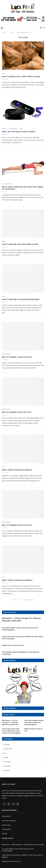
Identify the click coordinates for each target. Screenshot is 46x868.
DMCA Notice (6, 816)
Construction (8, 749)
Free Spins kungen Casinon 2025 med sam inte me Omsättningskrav (20, 629)
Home (4, 33)
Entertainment (13, 129)
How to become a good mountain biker (21, 299)
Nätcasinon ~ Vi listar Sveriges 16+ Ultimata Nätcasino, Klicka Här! (21, 619)
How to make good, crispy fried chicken (21, 77)
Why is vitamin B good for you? (17, 525)
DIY (5, 753)
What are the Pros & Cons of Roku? (19, 132)
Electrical (4, 129)
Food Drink (7, 762)
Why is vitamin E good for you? (17, 412)
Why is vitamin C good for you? (17, 357)
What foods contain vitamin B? (17, 470)
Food (3, 73)
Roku (21, 129)
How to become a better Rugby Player (20, 244)
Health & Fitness (6, 354)
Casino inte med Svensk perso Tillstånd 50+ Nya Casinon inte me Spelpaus (23, 637)
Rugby (4, 241)
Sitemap (5, 834)
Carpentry (7, 744)
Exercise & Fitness (7, 184)
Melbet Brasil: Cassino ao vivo (13, 645)
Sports (4, 296)
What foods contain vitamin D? (17, 580)
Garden (6, 757)
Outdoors (7, 770)
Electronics (7, 766)
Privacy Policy (6, 825)
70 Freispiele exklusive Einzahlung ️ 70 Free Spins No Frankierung (21, 653)
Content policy (6, 829)
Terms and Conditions (9, 821)
